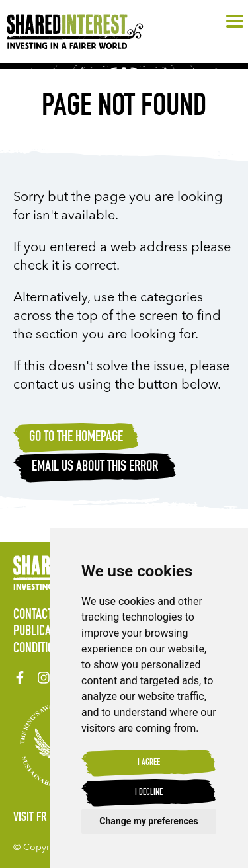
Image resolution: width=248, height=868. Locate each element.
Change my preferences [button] (148, 821)
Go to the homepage (76, 438)
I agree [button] (149, 763)
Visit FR (30, 818)
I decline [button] (149, 793)
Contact (33, 615)
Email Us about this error (95, 467)
